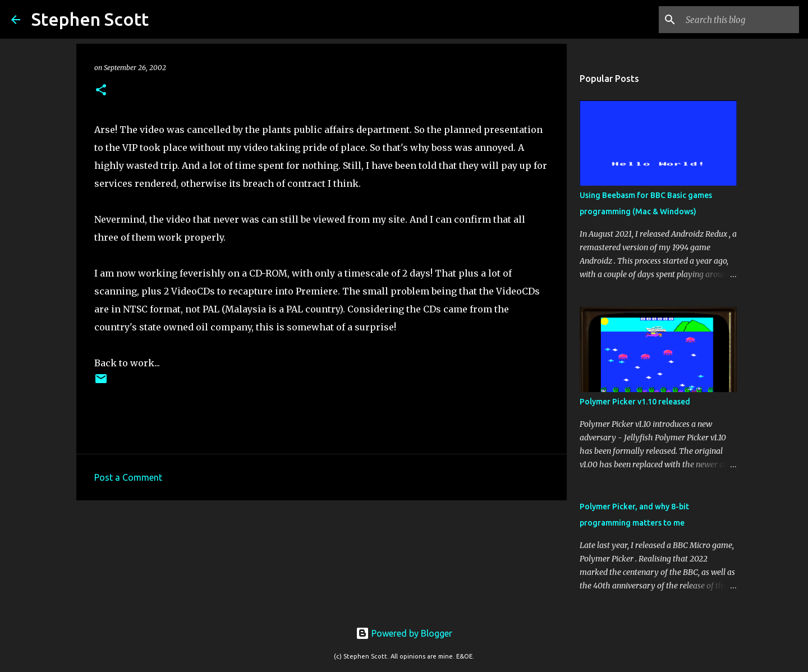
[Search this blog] (740, 20)
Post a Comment (128, 477)
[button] (101, 91)
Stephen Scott (90, 19)
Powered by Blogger (404, 633)
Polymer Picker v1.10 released (635, 402)
